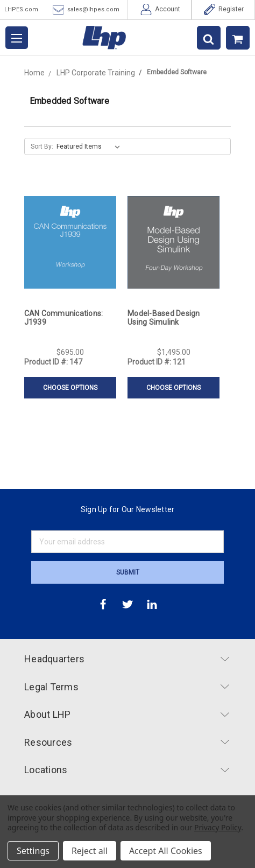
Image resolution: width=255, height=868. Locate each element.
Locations (127, 770)
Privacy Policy (218, 827)
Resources (127, 742)
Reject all (90, 851)
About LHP (127, 714)
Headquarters (127, 659)
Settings (33, 851)
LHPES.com (21, 9)
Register (224, 9)
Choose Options (70, 388)
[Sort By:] (90, 146)
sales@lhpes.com (86, 9)
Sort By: (42, 146)
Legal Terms (127, 687)
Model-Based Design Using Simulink (164, 318)
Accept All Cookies (166, 851)
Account (160, 9)
